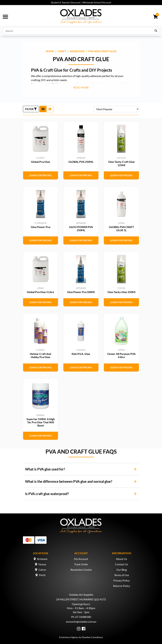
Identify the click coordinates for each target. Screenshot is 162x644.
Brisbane (42, 559)
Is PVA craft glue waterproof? (47, 494)
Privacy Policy (122, 580)
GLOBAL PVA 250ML (81, 162)
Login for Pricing (40, 175)
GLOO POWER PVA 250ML (81, 228)
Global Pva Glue (41, 162)
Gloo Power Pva (41, 227)
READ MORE (81, 87)
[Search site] (156, 31)
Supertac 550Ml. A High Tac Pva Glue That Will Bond (41, 422)
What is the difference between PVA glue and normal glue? (69, 481)
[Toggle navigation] (5, 17)
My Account (81, 559)
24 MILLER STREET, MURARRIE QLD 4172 (81, 599)
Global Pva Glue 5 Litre (40, 292)
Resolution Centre (81, 570)
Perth (42, 575)
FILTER (31, 109)
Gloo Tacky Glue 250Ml (121, 292)
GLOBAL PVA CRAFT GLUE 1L (121, 228)
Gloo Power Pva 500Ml (81, 292)
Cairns (42, 570)
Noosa (42, 564)
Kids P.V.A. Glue (81, 354)
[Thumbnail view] (43, 109)
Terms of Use (122, 575)
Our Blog (122, 570)
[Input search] (81, 31)
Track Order (81, 564)
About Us (122, 559)
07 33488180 (83, 617)
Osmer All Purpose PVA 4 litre (121, 355)
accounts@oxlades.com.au (81, 622)
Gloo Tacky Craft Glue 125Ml (121, 163)
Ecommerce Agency (69, 637)
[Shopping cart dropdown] (156, 17)
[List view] (50, 109)
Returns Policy (122, 586)
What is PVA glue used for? (45, 469)
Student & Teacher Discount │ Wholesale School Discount (81, 2)
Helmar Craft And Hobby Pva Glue (40, 355)
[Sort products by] (116, 109)
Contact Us (122, 564)
